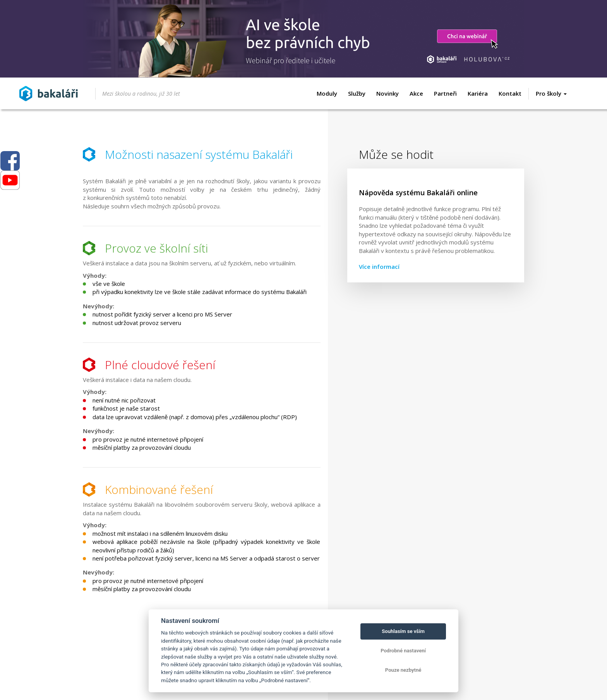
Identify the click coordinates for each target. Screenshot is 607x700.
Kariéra (478, 93)
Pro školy (551, 93)
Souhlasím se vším (403, 631)
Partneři (445, 93)
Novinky (388, 93)
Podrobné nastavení (403, 651)
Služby (357, 93)
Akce (416, 93)
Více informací (379, 267)
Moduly (327, 93)
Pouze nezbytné (403, 670)
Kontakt (510, 93)
